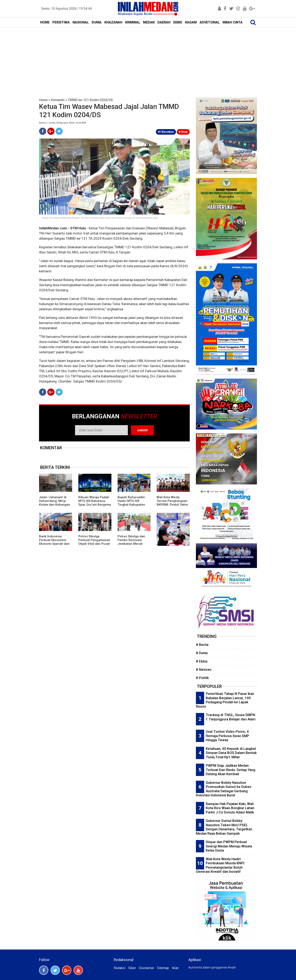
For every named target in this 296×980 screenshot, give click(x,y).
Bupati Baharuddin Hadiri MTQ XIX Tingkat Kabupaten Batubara (131, 503)
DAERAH (164, 22)
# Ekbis (202, 661)
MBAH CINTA (233, 22)
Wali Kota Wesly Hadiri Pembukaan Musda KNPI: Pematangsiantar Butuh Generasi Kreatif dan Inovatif (220, 865)
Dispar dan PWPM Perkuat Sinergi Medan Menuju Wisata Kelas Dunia (229, 846)
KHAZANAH (113, 22)
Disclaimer (146, 968)
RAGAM (191, 22)
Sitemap (163, 968)
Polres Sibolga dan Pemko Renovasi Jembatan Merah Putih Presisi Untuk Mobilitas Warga (131, 544)
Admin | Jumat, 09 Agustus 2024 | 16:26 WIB (62, 123)
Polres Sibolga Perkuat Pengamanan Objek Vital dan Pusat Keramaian (94, 542)
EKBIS (178, 22)
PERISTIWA (61, 22)
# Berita (202, 645)
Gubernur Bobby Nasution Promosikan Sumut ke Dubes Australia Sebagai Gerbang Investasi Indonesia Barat (224, 789)
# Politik (202, 678)
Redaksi (120, 968)
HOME (45, 22)
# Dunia (202, 653)
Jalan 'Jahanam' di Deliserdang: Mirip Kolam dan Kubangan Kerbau (55, 503)
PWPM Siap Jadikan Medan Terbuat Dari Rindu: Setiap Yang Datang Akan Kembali (231, 770)
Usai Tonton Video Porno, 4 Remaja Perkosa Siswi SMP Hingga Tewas (227, 736)
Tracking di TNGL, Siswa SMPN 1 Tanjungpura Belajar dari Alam (231, 717)
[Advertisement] (148, 58)
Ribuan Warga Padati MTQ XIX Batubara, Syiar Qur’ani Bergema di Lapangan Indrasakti (95, 505)
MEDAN (149, 22)
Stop (183, 132)
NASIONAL (81, 22)
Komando (58, 100)
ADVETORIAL (210, 22)
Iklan (175, 968)
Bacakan (166, 132)
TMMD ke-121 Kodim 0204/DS (90, 100)
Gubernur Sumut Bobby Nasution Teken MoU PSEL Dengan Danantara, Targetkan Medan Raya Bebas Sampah (224, 827)
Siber (132, 968)
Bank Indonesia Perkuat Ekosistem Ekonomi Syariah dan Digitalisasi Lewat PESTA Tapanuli (54, 544)
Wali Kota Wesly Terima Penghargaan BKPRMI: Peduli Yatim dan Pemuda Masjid (172, 503)
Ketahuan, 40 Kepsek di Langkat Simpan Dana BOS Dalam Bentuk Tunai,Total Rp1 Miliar (231, 753)
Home (43, 100)
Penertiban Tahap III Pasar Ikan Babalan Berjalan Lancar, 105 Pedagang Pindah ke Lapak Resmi (225, 700)
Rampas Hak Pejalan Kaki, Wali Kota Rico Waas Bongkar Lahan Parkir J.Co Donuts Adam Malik (230, 808)
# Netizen (204, 670)
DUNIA (97, 22)
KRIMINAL (133, 22)
